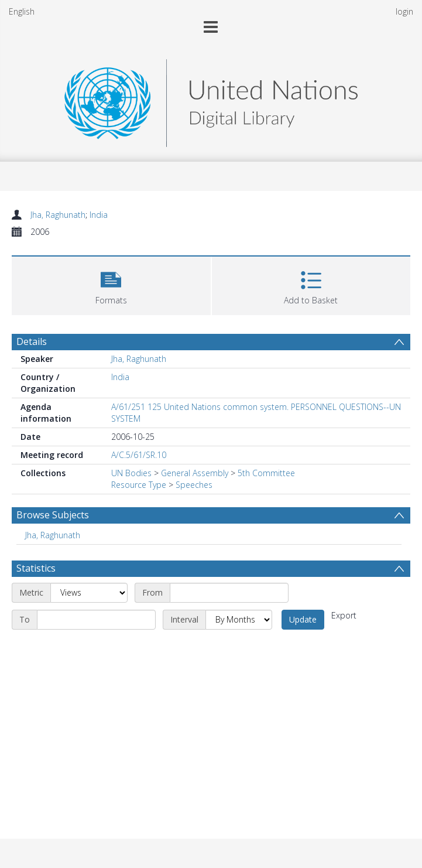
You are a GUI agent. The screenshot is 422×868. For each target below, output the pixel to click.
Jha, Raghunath (58, 215)
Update (303, 619)
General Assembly (195, 473)
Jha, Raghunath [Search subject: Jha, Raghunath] (53, 535)
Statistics (36, 568)
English (22, 11)
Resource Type (139, 485)
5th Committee (266, 473)
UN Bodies (131, 473)
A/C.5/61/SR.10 (139, 455)
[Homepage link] (211, 100)
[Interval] (239, 620)
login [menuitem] (404, 11)
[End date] (96, 620)
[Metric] (89, 593)
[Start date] (229, 593)
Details (32, 341)
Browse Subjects (53, 515)
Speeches (194, 485)
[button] (111, 284)
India (99, 215)
